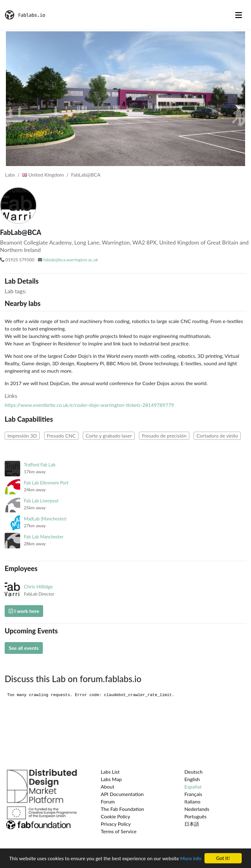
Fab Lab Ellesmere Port (46, 483)
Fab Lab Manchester (44, 537)
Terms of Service (119, 831)
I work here (24, 611)
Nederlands (197, 809)
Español (193, 787)
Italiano (192, 801)
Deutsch (193, 772)
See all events (24, 648)
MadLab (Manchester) (45, 519)
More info (191, 859)
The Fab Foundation (123, 809)
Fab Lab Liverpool (41, 501)
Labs (10, 175)
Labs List (110, 772)
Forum (108, 801)
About (108, 787)
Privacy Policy (116, 824)
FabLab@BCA (86, 175)
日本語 (192, 824)
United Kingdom (43, 175)
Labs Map (111, 779)
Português (195, 816)
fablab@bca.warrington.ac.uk (71, 260)
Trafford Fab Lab (40, 465)
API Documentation (122, 794)
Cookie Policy (116, 816)
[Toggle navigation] (239, 15)
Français (193, 794)
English (192, 779)
